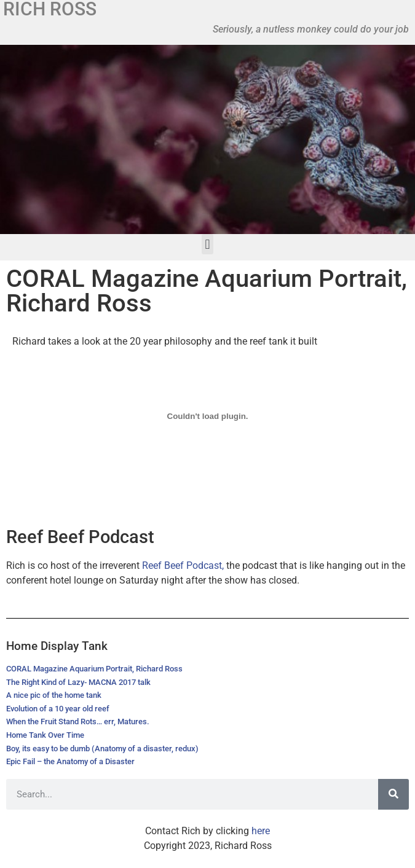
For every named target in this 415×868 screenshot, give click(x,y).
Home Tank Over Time (45, 735)
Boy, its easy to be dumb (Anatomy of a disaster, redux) (102, 749)
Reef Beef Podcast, (183, 565)
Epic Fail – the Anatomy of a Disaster (70, 761)
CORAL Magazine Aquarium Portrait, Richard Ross (94, 669)
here (261, 831)
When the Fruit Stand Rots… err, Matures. (78, 721)
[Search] (393, 794)
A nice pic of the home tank (54, 695)
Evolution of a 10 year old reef (58, 709)
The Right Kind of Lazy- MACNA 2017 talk (78, 682)
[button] (207, 244)
